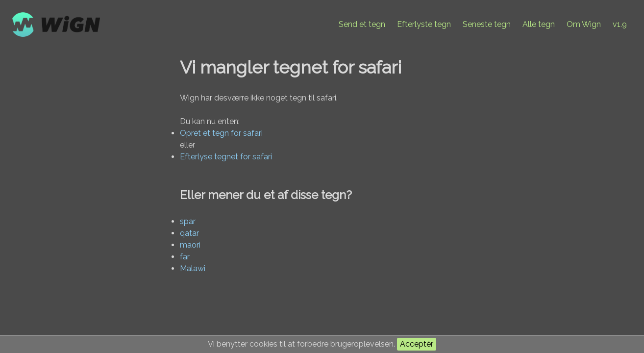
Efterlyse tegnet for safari (226, 157)
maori (190, 245)
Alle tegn (539, 24)
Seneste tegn (487, 24)
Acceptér (417, 344)
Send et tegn (362, 24)
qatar (189, 233)
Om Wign (584, 24)
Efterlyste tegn (424, 24)
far (185, 257)
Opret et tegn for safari (221, 133)
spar (188, 221)
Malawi (193, 268)
